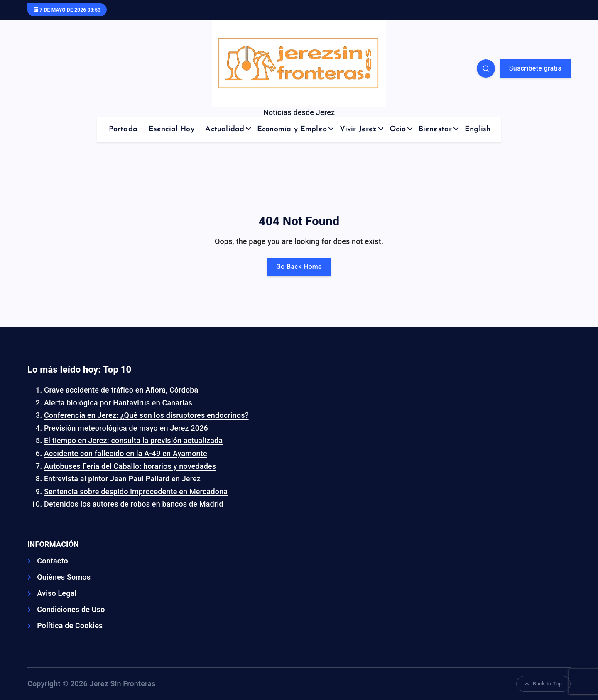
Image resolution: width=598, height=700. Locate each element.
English (478, 129)
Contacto (53, 561)
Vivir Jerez (358, 129)
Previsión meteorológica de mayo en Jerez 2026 (126, 428)
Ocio (398, 129)
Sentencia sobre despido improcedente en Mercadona (136, 491)
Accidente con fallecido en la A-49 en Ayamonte (126, 453)
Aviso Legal (57, 593)
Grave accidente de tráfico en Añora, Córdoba (121, 390)
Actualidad (225, 129)
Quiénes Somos (64, 577)
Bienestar (435, 129)
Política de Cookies (70, 626)
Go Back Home (299, 267)
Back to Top (543, 684)
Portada (123, 129)
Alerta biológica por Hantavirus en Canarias (118, 403)
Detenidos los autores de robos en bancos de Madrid (134, 504)
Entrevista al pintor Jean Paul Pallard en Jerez (122, 479)
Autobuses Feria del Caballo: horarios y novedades (130, 466)
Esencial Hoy (172, 129)
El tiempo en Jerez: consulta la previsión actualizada (133, 440)
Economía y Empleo (292, 129)
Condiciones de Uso (71, 609)
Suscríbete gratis (535, 68)
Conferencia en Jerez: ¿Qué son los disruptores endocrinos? (146, 415)
